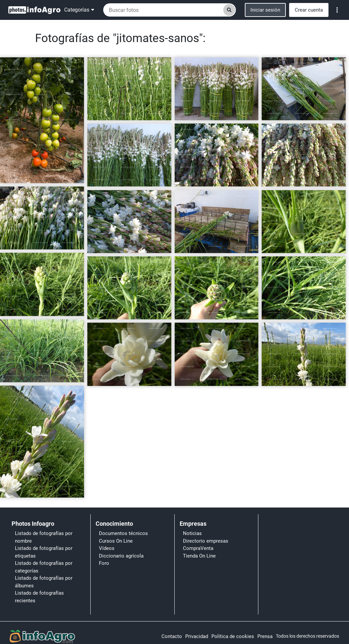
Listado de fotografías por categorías (44, 567)
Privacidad (197, 636)
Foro (104, 563)
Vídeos (107, 548)
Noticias (192, 533)
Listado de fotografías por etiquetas (44, 552)
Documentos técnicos (123, 533)
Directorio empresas (206, 541)
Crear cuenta (309, 10)
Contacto (172, 636)
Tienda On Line (199, 556)
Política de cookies (233, 636)
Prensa (265, 636)
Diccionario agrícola (121, 556)
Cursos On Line (116, 541)
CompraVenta (198, 548)
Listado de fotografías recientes (39, 597)
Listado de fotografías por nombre (44, 537)
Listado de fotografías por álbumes (44, 582)
